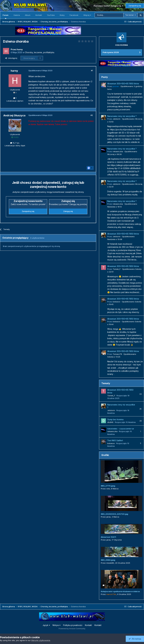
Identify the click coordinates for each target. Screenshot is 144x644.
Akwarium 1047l (108, 537)
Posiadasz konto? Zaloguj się (108, 6)
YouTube (51, 15)
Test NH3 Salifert (115, 441)
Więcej (87, 15)
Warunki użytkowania (41, 640)
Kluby (62, 15)
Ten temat (129, 15)
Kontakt (39, 15)
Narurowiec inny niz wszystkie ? (122, 116)
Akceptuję (135, 639)
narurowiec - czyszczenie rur (121, 429)
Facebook (74, 15)
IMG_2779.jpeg (108, 486)
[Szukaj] (109, 15)
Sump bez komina (115, 420)
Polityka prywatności (73, 625)
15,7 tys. (15, 143)
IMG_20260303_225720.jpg (114, 514)
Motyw (57, 625)
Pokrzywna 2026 (111, 52)
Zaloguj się (68, 211)
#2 (92, 115)
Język (46, 625)
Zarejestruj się (135, 6)
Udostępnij (11, 58)
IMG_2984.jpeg (108, 560)
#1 (92, 71)
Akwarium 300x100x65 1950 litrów (123, 84)
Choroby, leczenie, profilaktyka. (40, 52)
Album (28, 15)
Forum (6, 16)
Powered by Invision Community (72, 629)
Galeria (17, 15)
